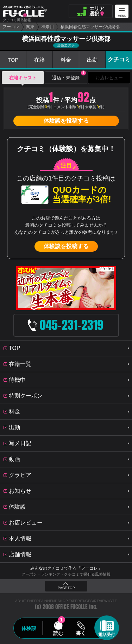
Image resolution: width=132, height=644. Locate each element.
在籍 (39, 60)
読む (58, 633)
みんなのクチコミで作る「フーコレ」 (66, 568)
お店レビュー (109, 78)
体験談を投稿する (66, 121)
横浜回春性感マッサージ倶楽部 (90, 27)
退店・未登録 (69, 76)
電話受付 (107, 634)
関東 (30, 27)
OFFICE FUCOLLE (71, 607)
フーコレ (11, 27)
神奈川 (48, 27)
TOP (13, 60)
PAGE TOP (66, 588)
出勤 (92, 60)
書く (81, 633)
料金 (66, 60)
